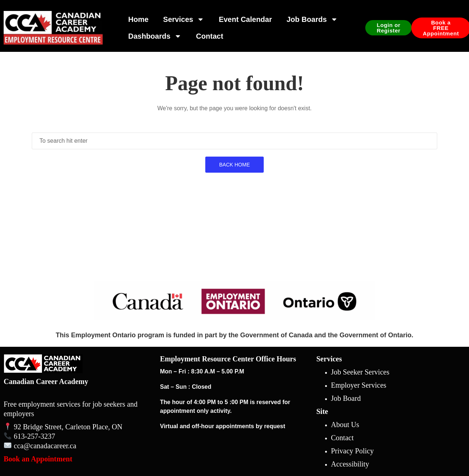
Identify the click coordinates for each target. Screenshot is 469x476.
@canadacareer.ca (50, 446)
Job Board (346, 398)
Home (138, 19)
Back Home (234, 165)
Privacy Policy (352, 451)
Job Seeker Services (360, 372)
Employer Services (359, 385)
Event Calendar (245, 19)
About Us (345, 425)
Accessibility (350, 464)
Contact (210, 36)
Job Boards (312, 19)
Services (184, 19)
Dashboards (155, 36)
